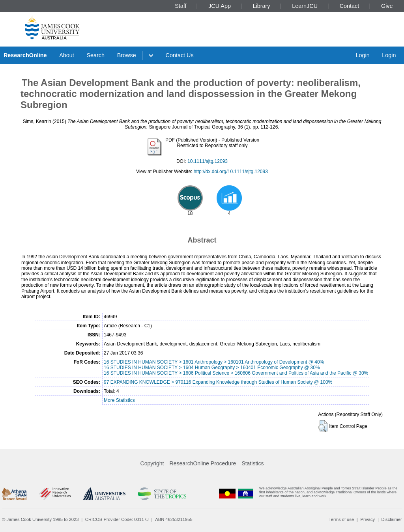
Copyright (152, 463)
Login (362, 55)
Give (387, 6)
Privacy (368, 519)
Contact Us (180, 55)
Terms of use (341, 519)
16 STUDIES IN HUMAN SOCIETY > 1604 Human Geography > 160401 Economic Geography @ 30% (212, 368)
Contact (350, 6)
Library (262, 6)
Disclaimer (392, 519)
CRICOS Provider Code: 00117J (117, 519)
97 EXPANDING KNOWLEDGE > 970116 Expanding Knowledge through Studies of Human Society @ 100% (218, 382)
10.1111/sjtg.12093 (208, 161)
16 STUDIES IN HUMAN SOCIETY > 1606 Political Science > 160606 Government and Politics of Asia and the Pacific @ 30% (236, 373)
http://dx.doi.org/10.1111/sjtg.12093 (231, 172)
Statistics (252, 463)
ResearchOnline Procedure (203, 463)
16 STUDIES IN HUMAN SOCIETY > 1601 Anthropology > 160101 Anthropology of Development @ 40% (214, 362)
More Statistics (119, 400)
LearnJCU (305, 6)
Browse (127, 55)
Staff (180, 6)
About (67, 55)
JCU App (220, 6)
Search (95, 55)
